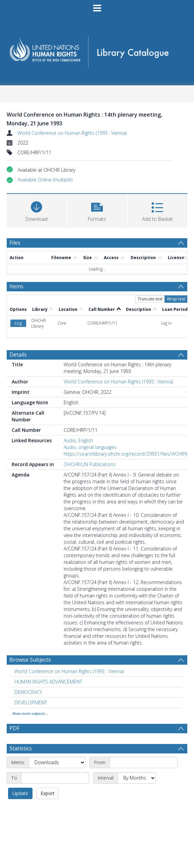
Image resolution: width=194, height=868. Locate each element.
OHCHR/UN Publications (90, 464)
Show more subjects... (30, 713)
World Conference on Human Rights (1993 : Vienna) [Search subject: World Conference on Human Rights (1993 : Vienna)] (69, 671)
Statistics (21, 748)
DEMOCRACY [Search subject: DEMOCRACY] (28, 692)
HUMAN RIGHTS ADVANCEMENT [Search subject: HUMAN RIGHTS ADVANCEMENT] (48, 682)
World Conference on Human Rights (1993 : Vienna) (72, 133)
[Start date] (144, 762)
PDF (14, 728)
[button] (45, 180)
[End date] (55, 778)
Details (18, 355)
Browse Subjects (30, 660)
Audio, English (78, 440)
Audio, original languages (90, 447)
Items (16, 286)
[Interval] (137, 778)
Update (20, 793)
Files (15, 243)
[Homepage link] (97, 50)
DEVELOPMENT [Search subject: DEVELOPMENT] (31, 702)
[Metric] (57, 762)
